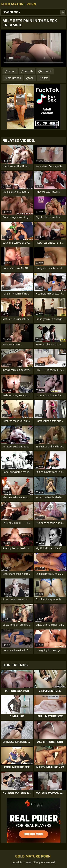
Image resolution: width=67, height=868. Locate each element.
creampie (47, 71)
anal (32, 78)
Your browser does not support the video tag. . (33, 48)
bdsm (45, 78)
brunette (29, 71)
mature (12, 71)
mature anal (15, 78)
